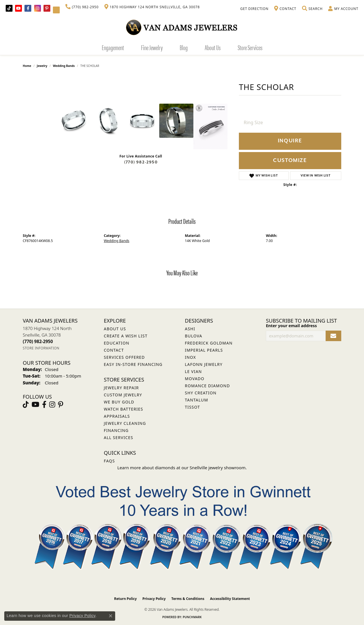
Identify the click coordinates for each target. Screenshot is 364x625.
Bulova (194, 336)
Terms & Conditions (188, 599)
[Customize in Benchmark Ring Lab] (210, 126)
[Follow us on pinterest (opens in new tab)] (47, 8)
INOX (190, 357)
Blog (184, 47)
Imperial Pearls (204, 350)
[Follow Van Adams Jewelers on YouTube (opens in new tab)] (56, 10)
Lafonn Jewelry (204, 364)
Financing (116, 430)
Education (117, 343)
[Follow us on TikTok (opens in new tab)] (9, 8)
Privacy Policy (154, 599)
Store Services (250, 47)
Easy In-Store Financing (133, 364)
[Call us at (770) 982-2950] (38, 341)
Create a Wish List (126, 336)
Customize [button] (290, 160)
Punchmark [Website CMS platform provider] (192, 617)
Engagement (113, 47)
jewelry (42, 66)
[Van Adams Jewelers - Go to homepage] (182, 27)
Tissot (192, 407)
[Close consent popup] (111, 616)
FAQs (109, 461)
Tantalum (197, 400)
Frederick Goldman (209, 343)
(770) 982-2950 (141, 162)
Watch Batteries (123, 409)
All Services (118, 437)
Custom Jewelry (123, 395)
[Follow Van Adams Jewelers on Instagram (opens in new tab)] (38, 8)
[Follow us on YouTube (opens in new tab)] (18, 8)
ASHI (190, 329)
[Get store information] (41, 348)
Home (27, 66)
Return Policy (125, 599)
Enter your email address (291, 326)
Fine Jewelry (152, 47)
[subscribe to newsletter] (333, 336)
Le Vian (193, 371)
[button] (312, 9)
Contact (114, 350)
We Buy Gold (119, 402)
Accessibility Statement (230, 599)
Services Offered (124, 357)
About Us (213, 47)
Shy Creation (201, 393)
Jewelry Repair (121, 388)
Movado (195, 379)
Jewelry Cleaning (125, 423)
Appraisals (117, 416)
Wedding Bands (64, 66)
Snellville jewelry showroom (218, 468)
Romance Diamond (207, 386)
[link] (82, 7)
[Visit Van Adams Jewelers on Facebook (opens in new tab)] (28, 8)
